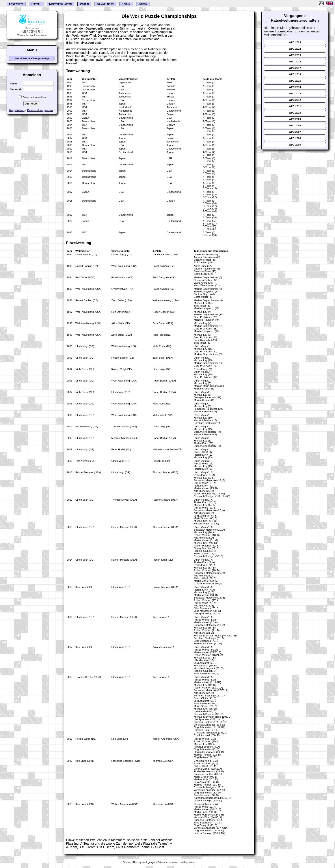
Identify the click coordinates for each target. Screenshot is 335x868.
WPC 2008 (295, 125)
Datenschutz (164, 862)
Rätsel (36, 4)
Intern (143, 4)
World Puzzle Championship (32, 58)
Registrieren (17, 110)
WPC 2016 (295, 74)
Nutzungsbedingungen (144, 862)
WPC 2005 (295, 145)
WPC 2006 (295, 138)
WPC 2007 (295, 132)
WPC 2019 (295, 55)
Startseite (16, 4)
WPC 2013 (295, 94)
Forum (126, 4)
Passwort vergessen (40, 110)
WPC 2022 (295, 49)
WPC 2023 (295, 42)
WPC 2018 (295, 62)
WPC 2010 (295, 113)
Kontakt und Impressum (183, 862)
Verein (84, 4)
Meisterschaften (60, 4)
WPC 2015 (295, 81)
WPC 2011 (295, 106)
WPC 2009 (295, 119)
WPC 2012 (295, 100)
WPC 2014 (295, 87)
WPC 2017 (295, 68)
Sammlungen (105, 4)
